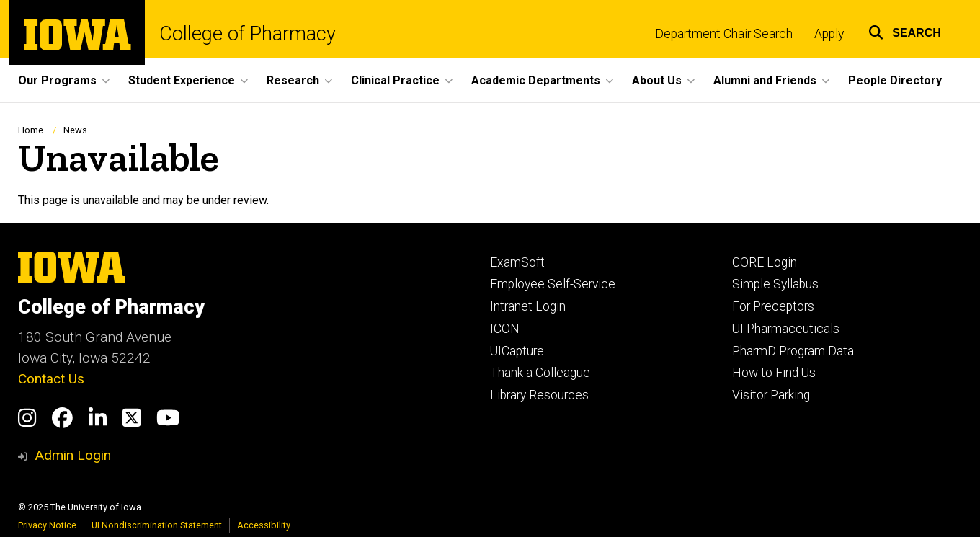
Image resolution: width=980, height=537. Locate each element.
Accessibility (264, 525)
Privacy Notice (47, 525)
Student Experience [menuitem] (182, 80)
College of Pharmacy (248, 34)
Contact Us (51, 379)
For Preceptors (773, 306)
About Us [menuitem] (657, 80)
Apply (829, 34)
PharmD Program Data (793, 351)
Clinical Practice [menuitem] (395, 80)
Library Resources (539, 395)
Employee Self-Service (553, 284)
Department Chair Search (724, 34)
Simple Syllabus (775, 284)
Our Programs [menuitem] (57, 80)
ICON (505, 329)
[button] (905, 31)
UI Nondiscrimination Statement (157, 525)
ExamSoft (517, 262)
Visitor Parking (771, 395)
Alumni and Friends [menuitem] (765, 80)
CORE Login (765, 262)
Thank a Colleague (540, 373)
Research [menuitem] (293, 80)
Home (31, 130)
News (75, 130)
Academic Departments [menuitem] (536, 80)
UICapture (517, 351)
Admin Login (73, 455)
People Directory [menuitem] (895, 80)
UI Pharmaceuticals (786, 329)
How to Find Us (774, 373)
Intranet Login (528, 306)
